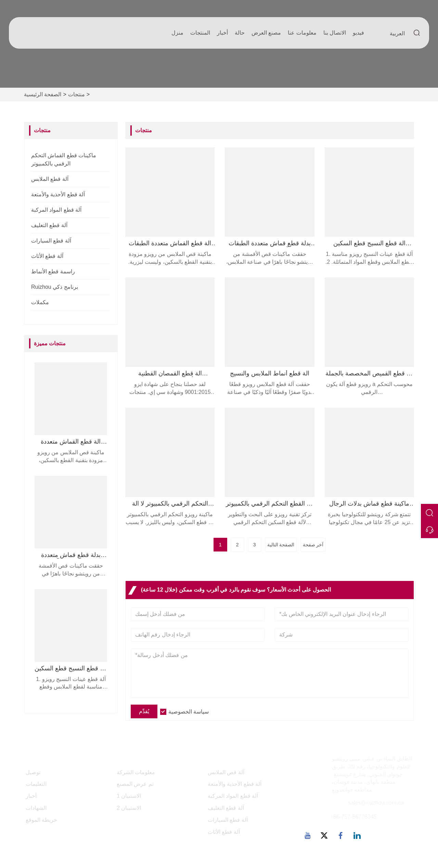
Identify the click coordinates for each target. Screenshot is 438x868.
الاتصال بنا (335, 33)
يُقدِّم (144, 711)
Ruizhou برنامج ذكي (55, 287)
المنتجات (200, 33)
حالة (240, 33)
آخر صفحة (313, 545)
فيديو (358, 33)
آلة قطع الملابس (50, 179)
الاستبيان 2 (129, 808)
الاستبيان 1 (129, 796)
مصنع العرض (266, 33)
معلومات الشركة (136, 772)
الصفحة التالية (281, 545)
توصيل (33, 772)
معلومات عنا (302, 33)
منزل (177, 33)
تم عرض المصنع (135, 784)
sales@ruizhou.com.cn (376, 803)
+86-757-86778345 (353, 817)
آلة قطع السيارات (51, 241)
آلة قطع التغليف (49, 225)
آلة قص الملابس (226, 772)
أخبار (222, 33)
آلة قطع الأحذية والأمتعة (58, 194)
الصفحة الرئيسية (43, 94)
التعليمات (36, 784)
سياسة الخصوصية (189, 712)
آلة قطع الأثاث (47, 256)
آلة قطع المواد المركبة (56, 210)
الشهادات (36, 808)
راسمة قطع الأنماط (53, 271)
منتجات (76, 94)
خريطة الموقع (41, 820)
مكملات (40, 302)
